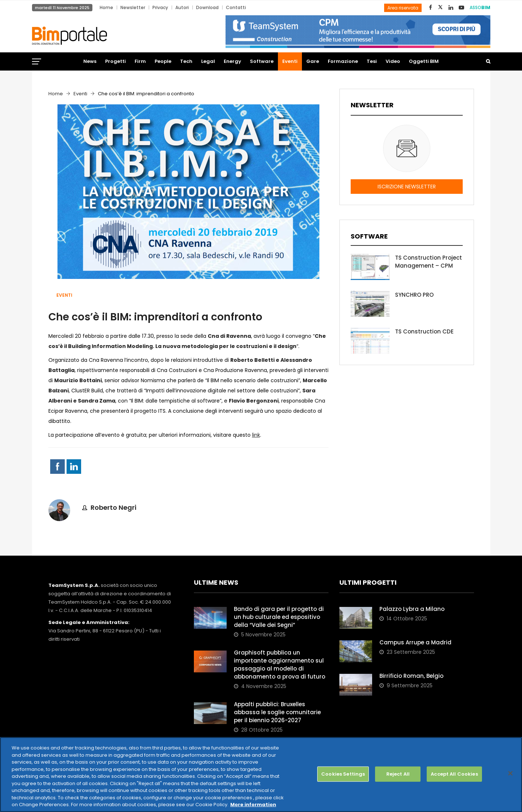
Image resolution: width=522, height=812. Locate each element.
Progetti (115, 61)
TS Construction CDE (424, 331)
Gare (313, 61)
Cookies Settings (343, 774)
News (90, 61)
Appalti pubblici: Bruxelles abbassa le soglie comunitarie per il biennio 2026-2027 (277, 712)
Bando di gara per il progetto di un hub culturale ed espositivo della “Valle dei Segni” (279, 617)
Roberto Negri (113, 507)
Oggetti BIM (424, 61)
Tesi (372, 61)
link (256, 435)
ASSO (480, 7)
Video (393, 61)
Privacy (160, 7)
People (163, 61)
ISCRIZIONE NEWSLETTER (407, 187)
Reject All (398, 774)
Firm (140, 61)
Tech (186, 61)
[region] (261, 775)
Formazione (343, 61)
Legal (208, 61)
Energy (232, 61)
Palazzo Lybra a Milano (412, 609)
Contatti (236, 7)
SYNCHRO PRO (414, 295)
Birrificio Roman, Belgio (411, 676)
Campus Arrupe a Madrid (415, 642)
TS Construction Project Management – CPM (429, 262)
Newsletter (133, 7)
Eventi (290, 61)
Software (262, 61)
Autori (182, 7)
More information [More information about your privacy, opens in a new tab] (253, 805)
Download (207, 7)
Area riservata (403, 8)
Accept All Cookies (454, 774)
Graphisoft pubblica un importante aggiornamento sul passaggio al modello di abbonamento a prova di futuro (280, 665)
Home (106, 7)
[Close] (510, 773)
